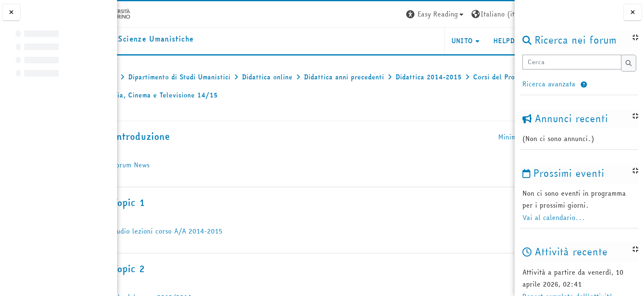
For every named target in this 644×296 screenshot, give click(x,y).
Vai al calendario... (554, 217)
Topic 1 (166, 202)
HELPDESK (465, 41)
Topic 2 (166, 269)
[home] (175, 39)
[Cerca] (572, 62)
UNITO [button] (417, 41)
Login (500, 14)
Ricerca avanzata (549, 84)
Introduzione (179, 136)
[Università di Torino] (143, 13)
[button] (584, 85)
